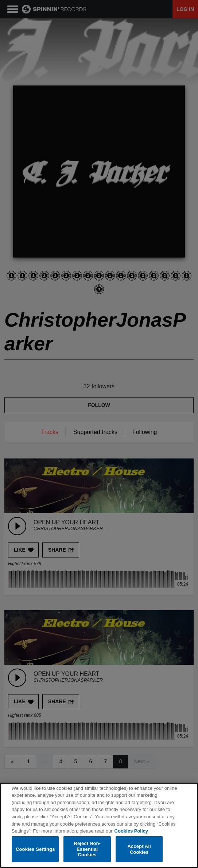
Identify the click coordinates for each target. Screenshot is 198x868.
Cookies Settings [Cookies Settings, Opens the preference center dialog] (35, 849)
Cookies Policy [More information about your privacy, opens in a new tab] (131, 831)
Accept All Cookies (139, 849)
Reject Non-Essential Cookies (87, 849)
